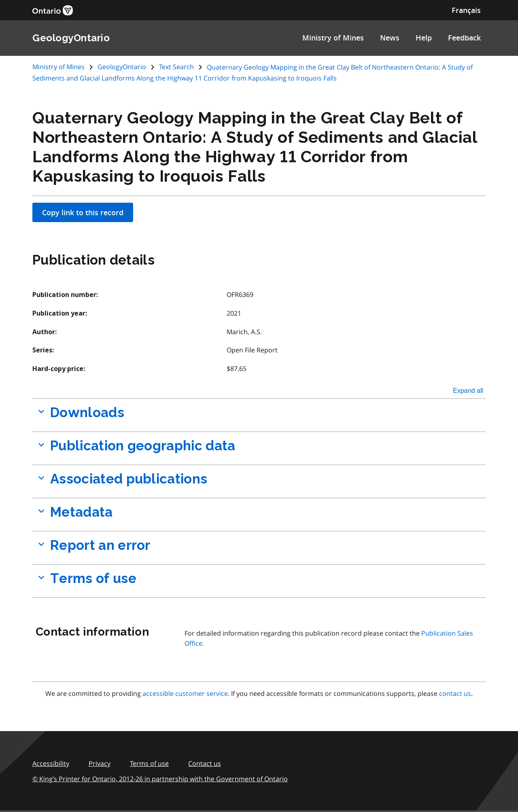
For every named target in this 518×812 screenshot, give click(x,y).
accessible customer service (185, 693)
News (390, 38)
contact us (455, 693)
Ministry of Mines (333, 38)
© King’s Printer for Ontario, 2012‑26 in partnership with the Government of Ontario (160, 779)
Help (424, 38)
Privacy (100, 763)
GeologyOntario (122, 67)
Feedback (464, 38)
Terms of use (149, 763)
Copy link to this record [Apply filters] (83, 212)
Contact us (205, 763)
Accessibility (51, 763)
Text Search (176, 67)
